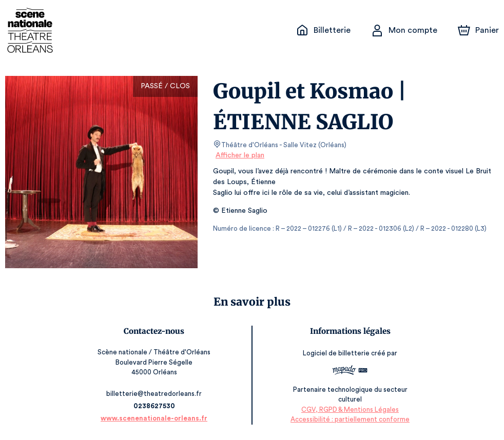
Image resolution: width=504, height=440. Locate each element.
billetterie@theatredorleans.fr (156, 394)
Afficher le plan (239, 155)
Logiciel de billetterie (335, 353)
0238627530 (156, 406)
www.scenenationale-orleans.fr (156, 418)
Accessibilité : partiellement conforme (349, 419)
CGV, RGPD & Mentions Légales (348, 409)
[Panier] (478, 30)
